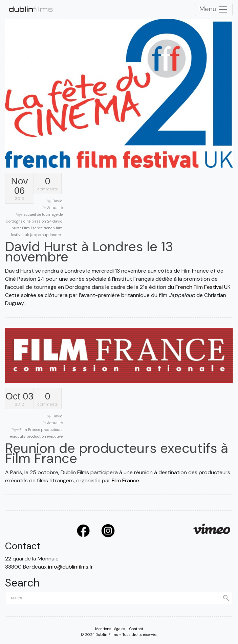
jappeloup (40, 235)
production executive (45, 436)
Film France (33, 228)
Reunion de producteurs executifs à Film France (117, 453)
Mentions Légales (110, 629)
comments (48, 184)
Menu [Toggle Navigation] (214, 9)
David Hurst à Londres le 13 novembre (89, 252)
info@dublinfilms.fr (71, 567)
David (58, 201)
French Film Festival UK (203, 287)
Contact (136, 629)
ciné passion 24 (38, 221)
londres (56, 235)
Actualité (55, 208)
